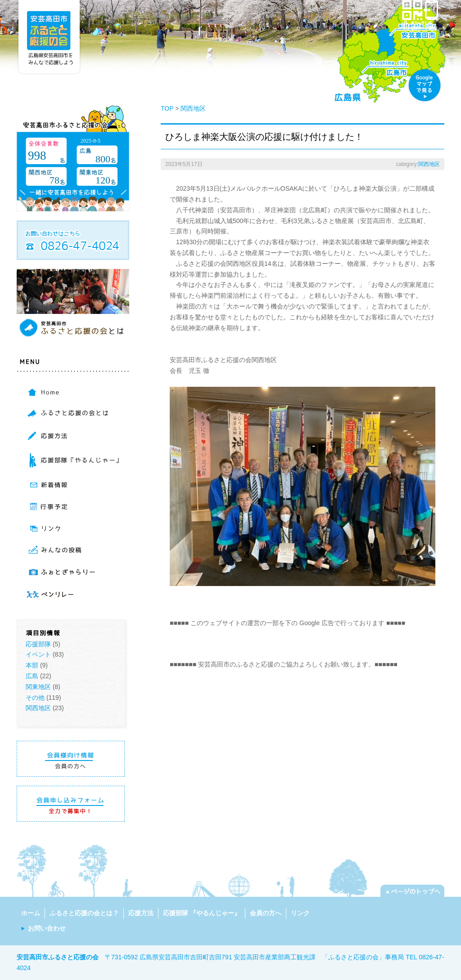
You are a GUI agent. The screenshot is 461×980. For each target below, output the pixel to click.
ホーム (31, 913)
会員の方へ (266, 913)
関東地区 (38, 687)
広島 (32, 676)
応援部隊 (38, 644)
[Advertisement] (275, 642)
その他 (35, 698)
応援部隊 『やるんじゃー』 (202, 913)
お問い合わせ (47, 928)
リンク (300, 913)
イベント (38, 654)
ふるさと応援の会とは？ (84, 913)
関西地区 (38, 708)
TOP (167, 108)
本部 (32, 665)
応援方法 (141, 913)
